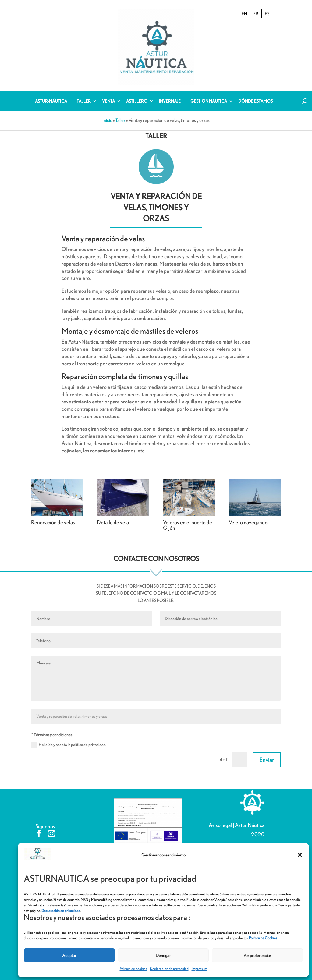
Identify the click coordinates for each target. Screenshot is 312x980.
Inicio (107, 114)
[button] (300, 855)
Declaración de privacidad (169, 969)
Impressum (199, 969)
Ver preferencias (257, 955)
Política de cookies (133, 969)
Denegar (163, 955)
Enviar (267, 754)
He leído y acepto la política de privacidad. (69, 739)
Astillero (137, 95)
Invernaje (170, 95)
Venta (108, 95)
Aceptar (69, 955)
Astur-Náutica (51, 95)
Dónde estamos (255, 95)
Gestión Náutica (209, 95)
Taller (84, 95)
